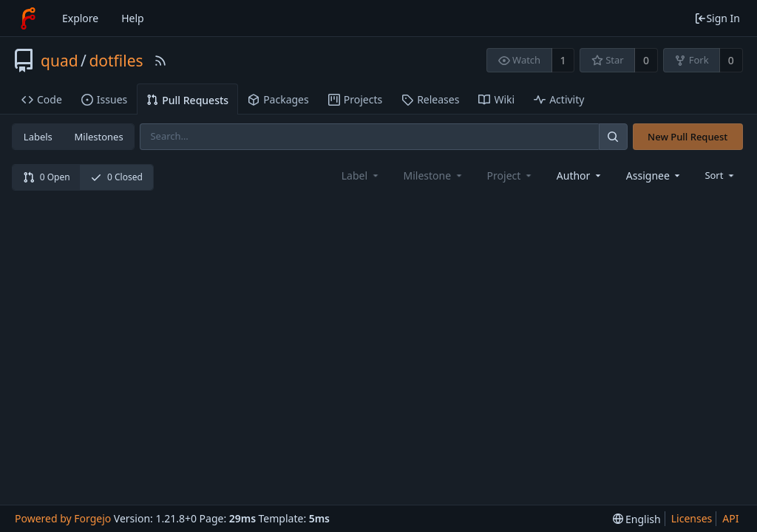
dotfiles (116, 61)
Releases (430, 99)
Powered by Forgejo (63, 518)
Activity (559, 99)
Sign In (717, 18)
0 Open (47, 177)
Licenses (692, 518)
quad (60, 61)
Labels (38, 137)
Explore (80, 18)
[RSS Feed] (160, 61)
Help (133, 18)
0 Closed (116, 177)
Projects (355, 99)
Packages (278, 99)
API (730, 518)
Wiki (496, 99)
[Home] (28, 18)
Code (42, 99)
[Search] (613, 136)
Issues (104, 99)
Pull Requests (187, 100)
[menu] (720, 175)
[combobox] (580, 175)
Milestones (99, 137)
